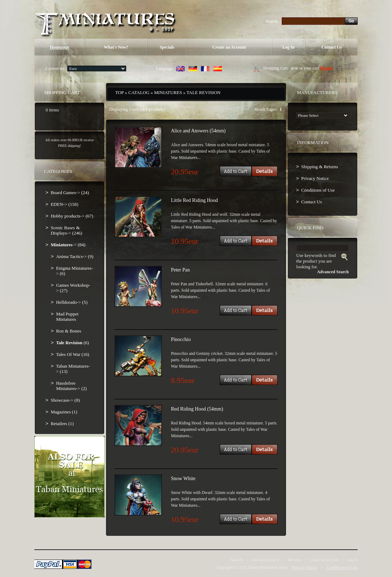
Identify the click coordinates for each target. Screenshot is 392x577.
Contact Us (332, 47)
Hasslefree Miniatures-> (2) (71, 386)
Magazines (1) (64, 412)
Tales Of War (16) (72, 354)
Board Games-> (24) (70, 193)
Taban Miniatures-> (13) (73, 369)
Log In (289, 47)
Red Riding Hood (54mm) (197, 409)
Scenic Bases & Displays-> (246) (66, 230)
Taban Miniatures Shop (268, 567)
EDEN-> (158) (65, 204)
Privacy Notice (315, 178)
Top (119, 92)
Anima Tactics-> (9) (75, 256)
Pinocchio (181, 339)
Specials (167, 47)
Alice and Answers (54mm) (198, 131)
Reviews (295, 560)
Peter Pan (180, 270)
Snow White (183, 479)
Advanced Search (265, 560)
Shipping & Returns (320, 167)
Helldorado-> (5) (72, 302)
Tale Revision (203, 92)
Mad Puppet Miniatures (67, 317)
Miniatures (168, 92)
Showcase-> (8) (65, 400)
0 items (326, 68)
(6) (72, 343)
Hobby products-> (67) (72, 216)
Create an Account (229, 47)
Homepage (59, 47)
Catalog (139, 92)
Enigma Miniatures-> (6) (74, 271)
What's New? (116, 47)
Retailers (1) (62, 424)
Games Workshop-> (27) (73, 288)
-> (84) (68, 245)
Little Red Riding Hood (194, 200)
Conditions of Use (318, 190)
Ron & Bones (69, 331)
